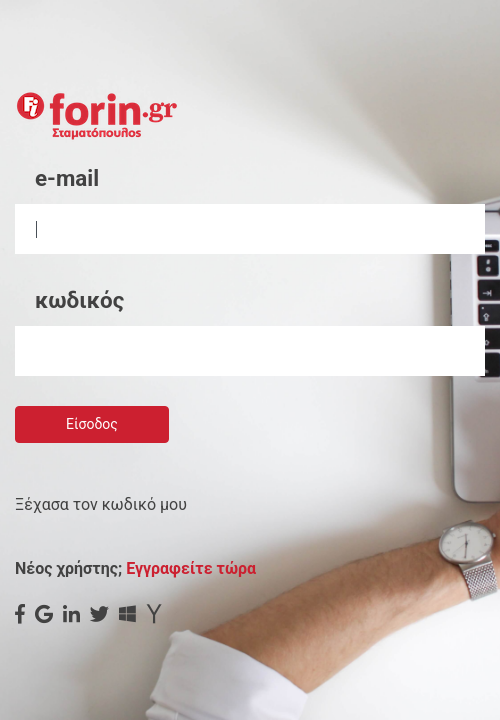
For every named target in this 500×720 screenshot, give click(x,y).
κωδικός (79, 300)
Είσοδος (92, 424)
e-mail (67, 178)
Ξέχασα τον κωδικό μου (101, 504)
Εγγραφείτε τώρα (191, 568)
